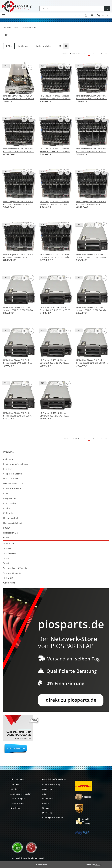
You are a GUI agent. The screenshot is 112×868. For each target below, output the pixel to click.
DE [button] (77, 15)
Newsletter (15, 808)
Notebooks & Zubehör (13, 523)
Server (6, 538)
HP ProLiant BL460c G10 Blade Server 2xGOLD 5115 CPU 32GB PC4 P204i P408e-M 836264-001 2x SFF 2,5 (55, 309)
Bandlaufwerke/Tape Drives (16, 464)
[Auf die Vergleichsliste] (24, 67)
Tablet (6, 563)
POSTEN (7, 528)
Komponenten (10, 498)
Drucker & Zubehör (12, 479)
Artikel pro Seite (43, 46)
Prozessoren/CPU (11, 533)
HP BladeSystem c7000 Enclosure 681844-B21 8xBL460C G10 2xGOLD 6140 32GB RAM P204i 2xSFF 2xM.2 (55, 203)
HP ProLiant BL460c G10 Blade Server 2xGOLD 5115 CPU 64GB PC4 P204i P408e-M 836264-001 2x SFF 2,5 (92, 309)
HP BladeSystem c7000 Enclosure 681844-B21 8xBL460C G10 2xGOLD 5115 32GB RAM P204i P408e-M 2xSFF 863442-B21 (92, 150)
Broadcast (8, 469)
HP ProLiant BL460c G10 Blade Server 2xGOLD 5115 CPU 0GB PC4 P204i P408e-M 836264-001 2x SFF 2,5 (18, 309)
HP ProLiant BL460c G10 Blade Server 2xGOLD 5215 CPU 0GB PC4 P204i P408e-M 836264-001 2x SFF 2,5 (91, 362)
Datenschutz (48, 789)
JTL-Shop (98, 865)
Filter (9, 46)
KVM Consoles (10, 503)
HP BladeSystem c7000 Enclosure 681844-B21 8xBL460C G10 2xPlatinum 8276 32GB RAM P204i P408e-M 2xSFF (18, 256)
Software (7, 548)
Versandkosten (17, 803)
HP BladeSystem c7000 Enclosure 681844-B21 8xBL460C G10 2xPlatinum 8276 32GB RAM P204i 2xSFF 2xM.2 (91, 203)
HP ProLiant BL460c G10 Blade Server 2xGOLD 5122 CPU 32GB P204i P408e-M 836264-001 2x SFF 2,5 (55, 362)
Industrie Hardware (12, 489)
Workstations (9, 583)
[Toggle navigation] (3, 14)
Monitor (7, 508)
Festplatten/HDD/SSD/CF (14, 484)
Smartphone (9, 543)
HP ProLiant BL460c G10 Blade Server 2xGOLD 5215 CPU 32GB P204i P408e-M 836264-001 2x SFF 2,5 (18, 414)
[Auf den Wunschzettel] (31, 67)
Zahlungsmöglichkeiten (21, 794)
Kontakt (46, 803)
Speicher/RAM (10, 553)
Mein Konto (47, 799)
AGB (44, 794)
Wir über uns (16, 789)
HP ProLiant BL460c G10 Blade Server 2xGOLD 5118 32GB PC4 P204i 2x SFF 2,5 (17, 362)
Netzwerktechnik (11, 518)
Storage (7, 558)
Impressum (47, 813)
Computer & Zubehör (13, 474)
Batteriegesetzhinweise (53, 817)
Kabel (6, 493)
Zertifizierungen (18, 799)
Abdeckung (8, 459)
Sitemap (46, 808)
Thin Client (8, 578)
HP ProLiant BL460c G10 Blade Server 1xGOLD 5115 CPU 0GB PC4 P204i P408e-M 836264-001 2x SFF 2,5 (91, 256)
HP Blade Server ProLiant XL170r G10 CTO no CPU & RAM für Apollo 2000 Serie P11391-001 (18, 97)
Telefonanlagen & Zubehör (15, 568)
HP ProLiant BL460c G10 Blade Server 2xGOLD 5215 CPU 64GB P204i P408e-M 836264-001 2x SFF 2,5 (55, 414)
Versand (41, 858)
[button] (86, 15)
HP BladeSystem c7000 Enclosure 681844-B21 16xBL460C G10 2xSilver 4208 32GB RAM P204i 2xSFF (56, 150)
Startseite (15, 784)
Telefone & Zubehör (12, 573)
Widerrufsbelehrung (51, 784)
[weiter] (106, 53)
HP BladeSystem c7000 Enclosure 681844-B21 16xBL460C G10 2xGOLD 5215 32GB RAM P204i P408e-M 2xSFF (92, 97)
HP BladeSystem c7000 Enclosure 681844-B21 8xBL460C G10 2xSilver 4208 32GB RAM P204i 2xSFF (55, 256)
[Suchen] (72, 9)
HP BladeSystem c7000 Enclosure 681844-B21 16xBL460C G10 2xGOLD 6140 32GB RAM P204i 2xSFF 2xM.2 (19, 150)
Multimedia (8, 513)
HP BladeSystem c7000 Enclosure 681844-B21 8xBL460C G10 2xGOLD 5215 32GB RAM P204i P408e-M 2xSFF (19, 203)
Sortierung (23, 46)
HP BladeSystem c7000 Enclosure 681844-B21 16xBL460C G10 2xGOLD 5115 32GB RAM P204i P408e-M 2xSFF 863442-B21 (56, 97)
